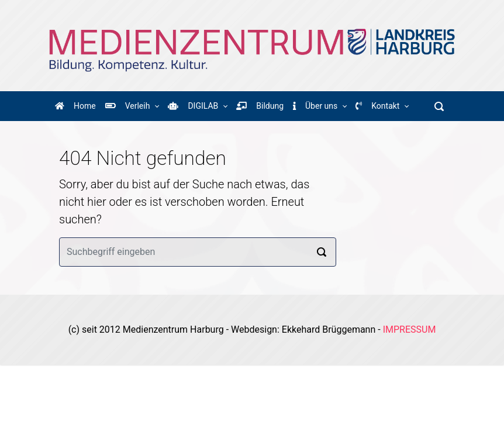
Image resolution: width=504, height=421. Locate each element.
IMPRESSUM (410, 329)
